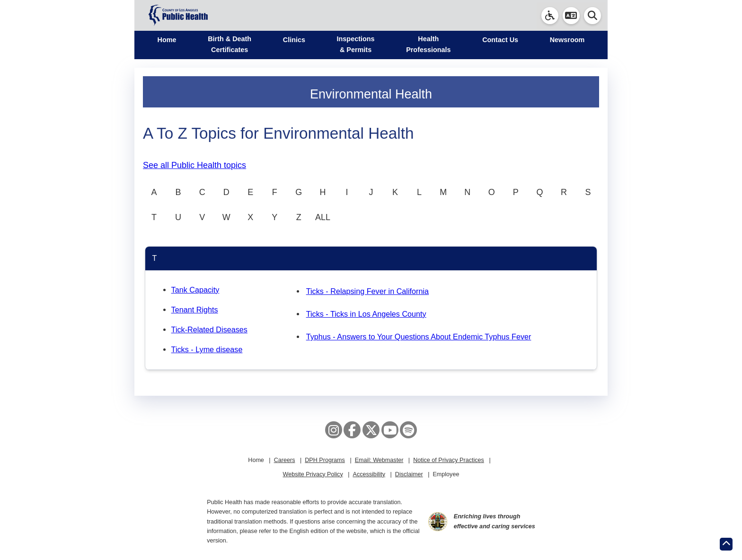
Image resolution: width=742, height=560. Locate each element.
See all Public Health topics (194, 165)
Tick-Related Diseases (209, 329)
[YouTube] (390, 430)
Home (167, 40)
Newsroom (567, 40)
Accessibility (369, 474)
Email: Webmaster (379, 460)
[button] (571, 16)
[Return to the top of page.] (726, 544)
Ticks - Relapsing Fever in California (367, 291)
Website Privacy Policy (313, 474)
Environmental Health (371, 94)
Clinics (294, 40)
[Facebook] (352, 430)
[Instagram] (334, 430)
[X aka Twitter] (371, 430)
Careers (285, 460)
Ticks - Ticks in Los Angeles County (366, 314)
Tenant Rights (195, 310)
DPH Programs (325, 460)
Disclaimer (409, 474)
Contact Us (500, 40)
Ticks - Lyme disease (207, 349)
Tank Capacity (195, 290)
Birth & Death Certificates (230, 44)
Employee (446, 474)
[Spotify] (408, 430)
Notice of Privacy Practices (449, 460)
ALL (323, 217)
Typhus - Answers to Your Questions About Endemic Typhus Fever (419, 337)
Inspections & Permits (356, 44)
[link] (550, 16)
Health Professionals (428, 44)
